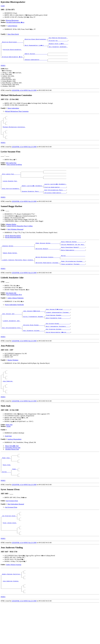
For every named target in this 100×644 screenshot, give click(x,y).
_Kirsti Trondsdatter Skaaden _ (34, 335)
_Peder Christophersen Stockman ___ (73, 278)
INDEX (3, 69)
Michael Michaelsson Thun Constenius (17, 115)
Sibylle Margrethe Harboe (13, 249)
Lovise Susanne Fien (10, 192)
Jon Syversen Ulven (12, 532)
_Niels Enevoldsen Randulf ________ (73, 262)
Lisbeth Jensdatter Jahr (12, 340)
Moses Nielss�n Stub (12, 472)
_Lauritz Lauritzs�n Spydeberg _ (55, 196)
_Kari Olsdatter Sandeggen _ (58, 48)
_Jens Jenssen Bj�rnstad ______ (34, 329)
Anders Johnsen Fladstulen (15, 316)
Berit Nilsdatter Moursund (15, 242)
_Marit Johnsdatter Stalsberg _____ (58, 347)
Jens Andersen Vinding (11, 619)
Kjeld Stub (8, 462)
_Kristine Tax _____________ (58, 41)
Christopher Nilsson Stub (13, 474)
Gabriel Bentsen (12, 26)
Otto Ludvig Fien (11, 172)
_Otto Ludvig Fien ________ (11, 184)
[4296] (3, 6)
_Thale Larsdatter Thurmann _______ (73, 282)
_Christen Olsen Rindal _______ (34, 345)
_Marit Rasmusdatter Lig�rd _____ (36, 46)
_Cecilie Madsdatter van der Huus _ (73, 258)
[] (3, 73)
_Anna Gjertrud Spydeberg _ (11, 201)
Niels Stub (7, 494)
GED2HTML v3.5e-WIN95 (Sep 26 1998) (24, 94)
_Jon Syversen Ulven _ (9, 548)
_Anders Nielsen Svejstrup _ (11, 611)
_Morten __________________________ (73, 272)
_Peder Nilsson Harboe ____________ (47, 256)
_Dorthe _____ (6, 502)
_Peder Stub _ (6, 485)
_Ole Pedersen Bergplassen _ (58, 38)
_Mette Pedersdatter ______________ (73, 265)
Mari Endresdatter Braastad (16, 535)
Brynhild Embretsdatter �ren (15, 22)
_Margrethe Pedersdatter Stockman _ (47, 280)
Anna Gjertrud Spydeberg (14, 173)
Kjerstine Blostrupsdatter (12, 51)
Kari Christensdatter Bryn (14, 312)
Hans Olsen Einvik (13, 34)
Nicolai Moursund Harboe (13, 250)
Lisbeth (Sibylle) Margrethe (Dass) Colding (20, 239)
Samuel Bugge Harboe (10, 268)
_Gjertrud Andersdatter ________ (55, 199)
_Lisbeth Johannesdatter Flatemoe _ (58, 330)
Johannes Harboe (11, 237)
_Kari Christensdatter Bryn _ (12, 349)
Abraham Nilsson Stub (12, 476)
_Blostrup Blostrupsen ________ (12, 43)
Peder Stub (9, 451)
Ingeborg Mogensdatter (14, 465)
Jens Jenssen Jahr (11, 311)
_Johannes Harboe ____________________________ (18, 260)
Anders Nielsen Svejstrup (14, 600)
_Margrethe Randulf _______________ (47, 263)
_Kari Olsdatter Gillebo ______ (34, 352)
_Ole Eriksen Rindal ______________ (58, 344)
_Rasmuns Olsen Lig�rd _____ (58, 45)
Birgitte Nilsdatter (13, 382)
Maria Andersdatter (13, 112)
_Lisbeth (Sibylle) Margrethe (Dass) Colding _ (18, 277)
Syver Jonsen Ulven (10, 556)
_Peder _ (15, 499)
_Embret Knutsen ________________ (36, 57)
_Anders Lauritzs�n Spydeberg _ (32, 197)
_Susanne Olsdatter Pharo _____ (32, 204)
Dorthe (8, 453)
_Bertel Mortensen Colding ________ (47, 273)
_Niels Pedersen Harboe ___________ (73, 255)
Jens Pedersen (8, 405)
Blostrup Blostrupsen (12, 20)
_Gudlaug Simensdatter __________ (36, 63)
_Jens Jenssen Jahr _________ (12, 332)
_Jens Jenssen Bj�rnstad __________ (58, 327)
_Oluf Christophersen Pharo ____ (55, 202)
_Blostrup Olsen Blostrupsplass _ (36, 40)
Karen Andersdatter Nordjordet (15, 322)
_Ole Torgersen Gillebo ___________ (58, 350)
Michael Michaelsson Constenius (14, 133)
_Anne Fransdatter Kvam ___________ (58, 337)
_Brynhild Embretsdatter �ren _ (13, 60)
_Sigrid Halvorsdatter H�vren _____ (58, 354)
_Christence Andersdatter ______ (55, 206)
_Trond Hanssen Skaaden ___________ (58, 334)
